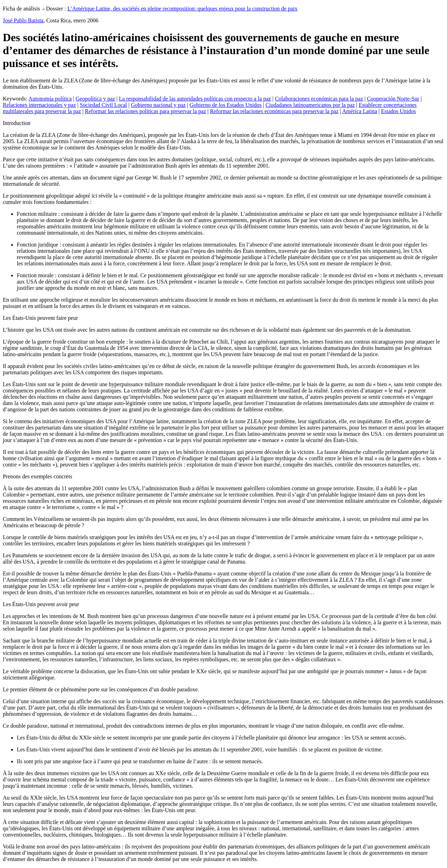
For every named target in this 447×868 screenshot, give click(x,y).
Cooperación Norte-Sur (393, 99)
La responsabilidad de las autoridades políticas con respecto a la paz (195, 99)
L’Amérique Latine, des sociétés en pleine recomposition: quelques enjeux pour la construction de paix (182, 9)
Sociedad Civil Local (103, 105)
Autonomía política (50, 99)
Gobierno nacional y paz (158, 105)
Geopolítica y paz (96, 99)
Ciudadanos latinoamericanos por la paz (310, 105)
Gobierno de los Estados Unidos (226, 105)
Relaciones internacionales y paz (39, 105)
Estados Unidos (398, 111)
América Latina (360, 111)
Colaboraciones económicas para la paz (319, 99)
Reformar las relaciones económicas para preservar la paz (274, 111)
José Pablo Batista (23, 20)
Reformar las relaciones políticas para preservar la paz (145, 111)
